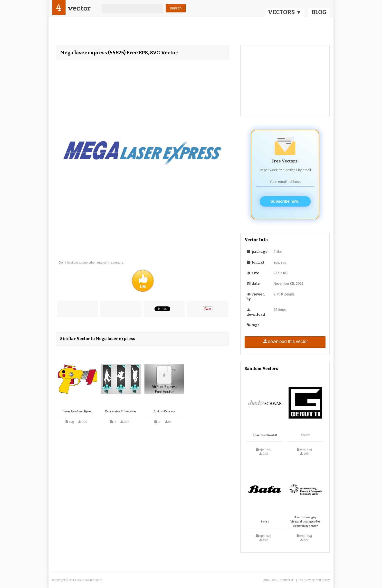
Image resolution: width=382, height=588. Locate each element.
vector (79, 8)
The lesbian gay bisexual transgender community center (305, 522)
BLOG (319, 12)
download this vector (285, 341)
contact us (287, 580)
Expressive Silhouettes (121, 412)
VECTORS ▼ (285, 12)
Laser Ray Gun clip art (77, 412)
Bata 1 (265, 522)
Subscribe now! (285, 201)
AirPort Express (164, 412)
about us (269, 580)
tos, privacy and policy (314, 580)
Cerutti (306, 435)
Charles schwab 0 (265, 435)
